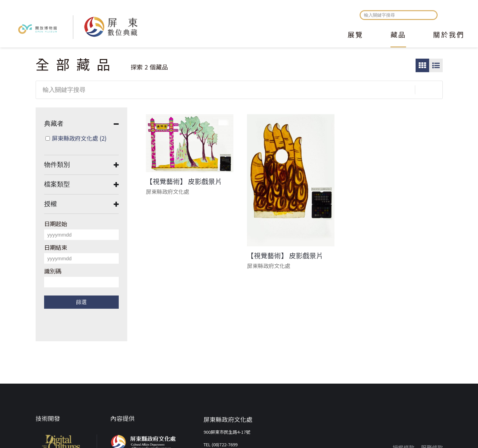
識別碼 (53, 271)
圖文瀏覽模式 (436, 65)
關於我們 (449, 35)
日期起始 (56, 223)
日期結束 (56, 247)
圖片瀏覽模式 (422, 65)
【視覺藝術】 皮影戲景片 (184, 181)
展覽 (356, 35)
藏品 (398, 35)
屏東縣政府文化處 (79, 138)
